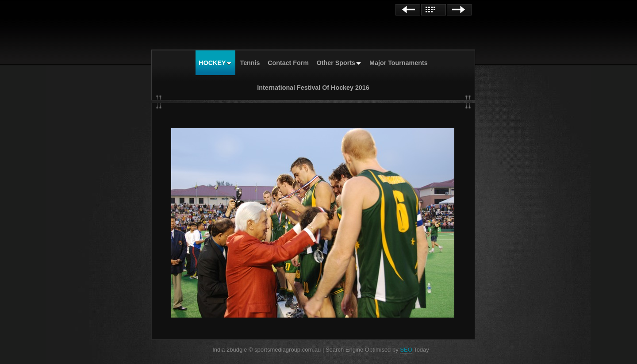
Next (459, 10)
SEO (406, 350)
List (434, 10)
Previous (408, 10)
